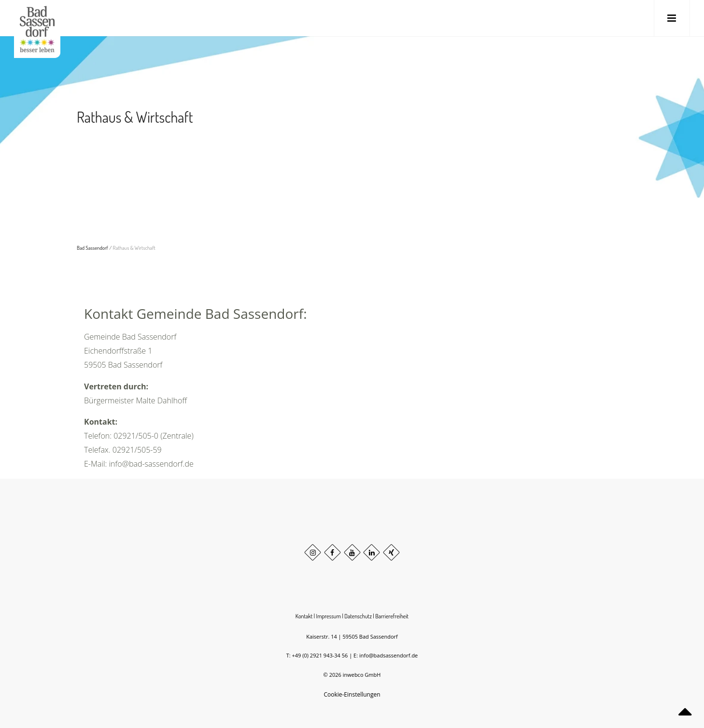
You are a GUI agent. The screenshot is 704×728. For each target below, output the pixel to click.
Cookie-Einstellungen (352, 694)
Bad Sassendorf (92, 248)
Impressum (329, 616)
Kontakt (304, 616)
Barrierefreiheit (392, 616)
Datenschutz (358, 616)
